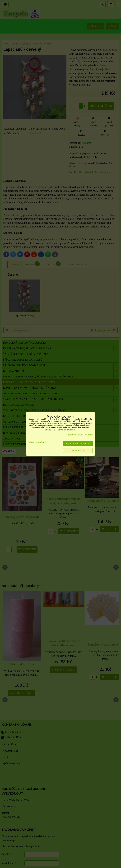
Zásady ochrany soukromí (80, 435)
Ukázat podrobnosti (38, 442)
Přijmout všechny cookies (78, 444)
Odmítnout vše (78, 450)
